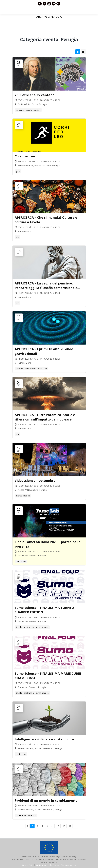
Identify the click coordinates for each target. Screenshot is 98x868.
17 (70, 826)
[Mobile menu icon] (6, 10)
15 (58, 826)
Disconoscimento (68, 865)
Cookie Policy (28, 865)
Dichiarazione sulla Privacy (47, 865)
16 (64, 826)
